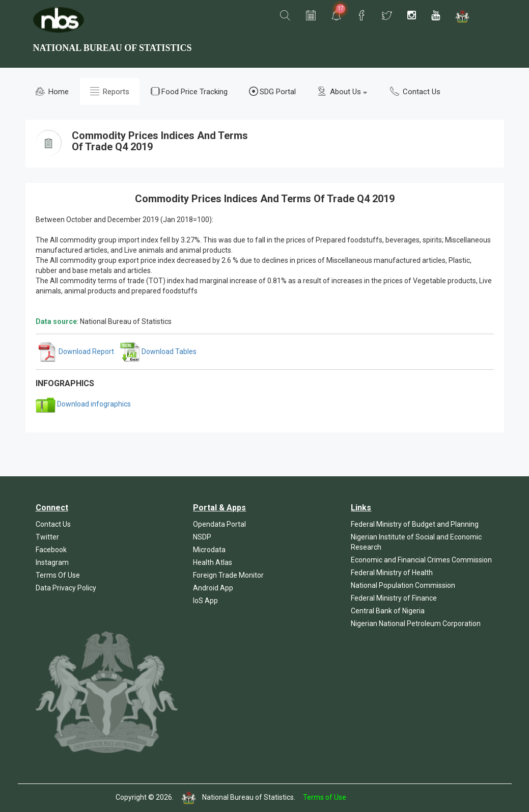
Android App (213, 588)
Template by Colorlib (381, 797)
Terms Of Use (58, 575)
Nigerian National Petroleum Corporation (416, 624)
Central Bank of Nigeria (388, 611)
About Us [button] (342, 91)
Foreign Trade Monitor (228, 575)
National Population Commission (403, 585)
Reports (110, 91)
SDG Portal (272, 91)
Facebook (51, 550)
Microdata (209, 550)
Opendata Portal (219, 524)
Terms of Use (325, 797)
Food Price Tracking (189, 91)
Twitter (47, 537)
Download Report (76, 351)
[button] (285, 16)
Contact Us (415, 91)
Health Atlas (213, 562)
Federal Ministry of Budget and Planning (415, 524)
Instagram (52, 562)
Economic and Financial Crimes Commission (421, 560)
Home (52, 91)
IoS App (205, 601)
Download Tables (158, 351)
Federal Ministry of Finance (394, 598)
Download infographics (83, 404)
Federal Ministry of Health (392, 573)
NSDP (202, 537)
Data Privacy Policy (66, 588)
